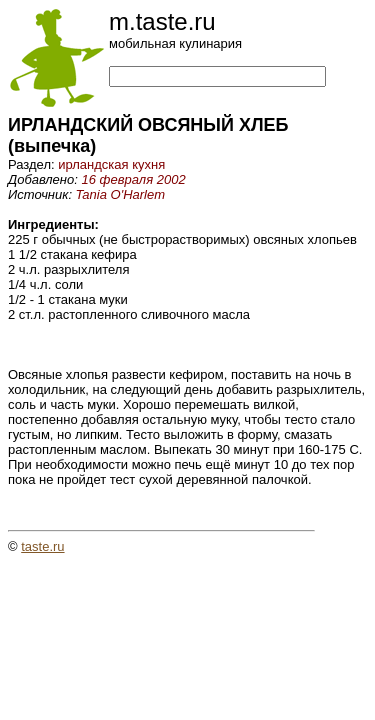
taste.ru (42, 546)
